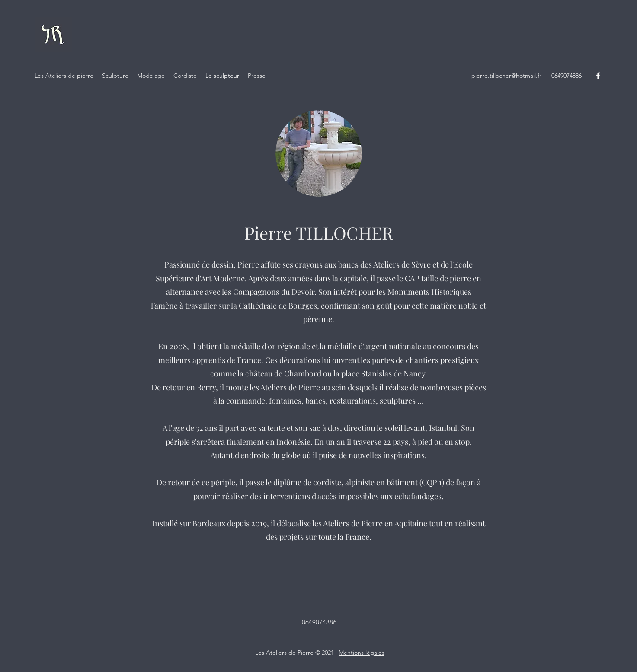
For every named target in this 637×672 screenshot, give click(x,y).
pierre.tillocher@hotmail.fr (506, 76)
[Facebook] (598, 76)
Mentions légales (362, 653)
